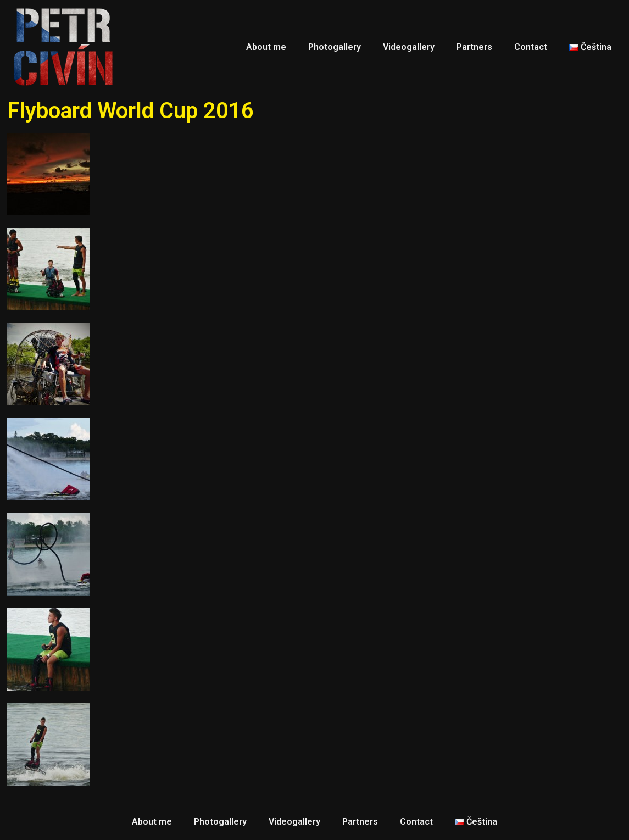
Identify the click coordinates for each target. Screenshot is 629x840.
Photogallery (335, 47)
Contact (531, 47)
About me (266, 47)
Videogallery (409, 47)
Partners (474, 47)
